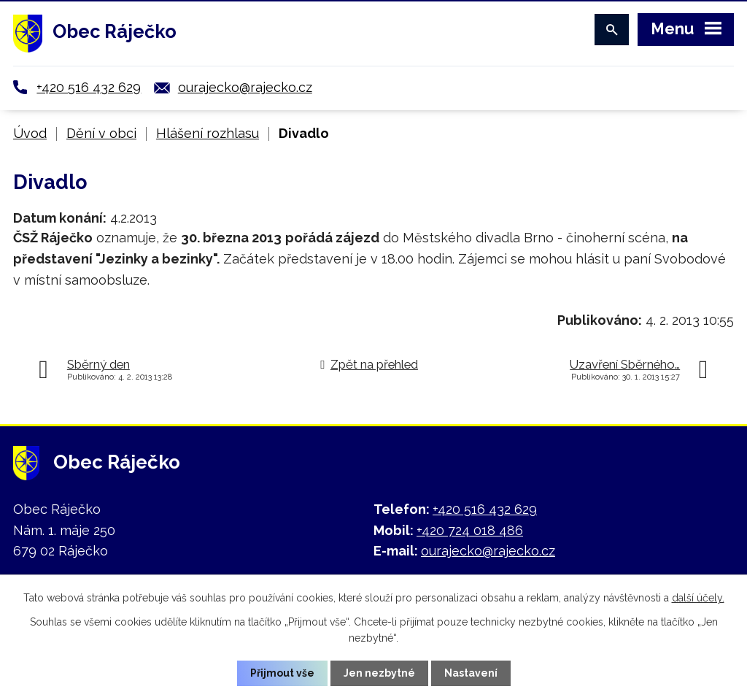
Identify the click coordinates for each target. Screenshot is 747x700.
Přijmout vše (282, 673)
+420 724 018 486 (470, 530)
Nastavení (471, 673)
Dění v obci (101, 133)
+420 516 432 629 (89, 87)
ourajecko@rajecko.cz (245, 87)
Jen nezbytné (379, 673)
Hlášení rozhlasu (208, 133)
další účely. (698, 598)
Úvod (30, 133)
